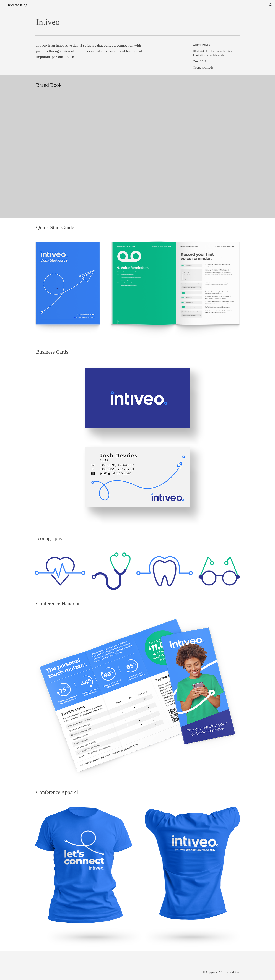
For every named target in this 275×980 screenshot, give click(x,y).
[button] (271, 5)
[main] (137, 22)
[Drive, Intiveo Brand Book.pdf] (137, 156)
